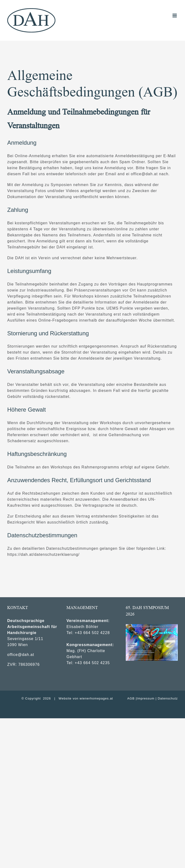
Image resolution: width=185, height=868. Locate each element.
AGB (131, 698)
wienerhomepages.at (96, 698)
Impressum (146, 698)
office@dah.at (21, 655)
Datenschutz (168, 698)
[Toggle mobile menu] (175, 16)
